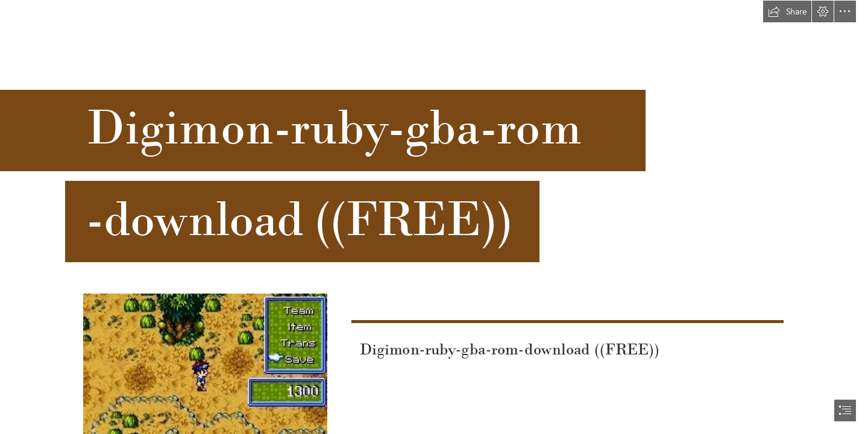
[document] (434, 217)
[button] (787, 11)
